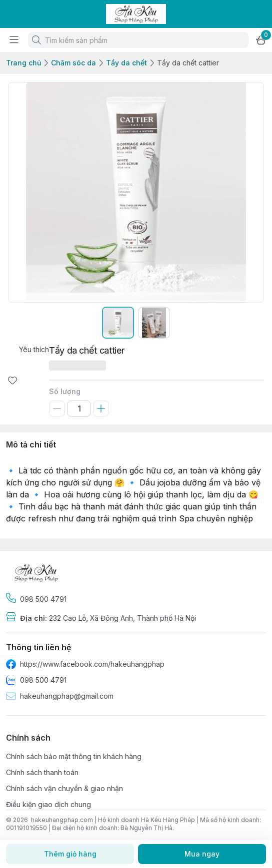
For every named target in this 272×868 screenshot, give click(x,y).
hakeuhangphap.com (62, 820)
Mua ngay (202, 854)
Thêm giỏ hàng (70, 854)
